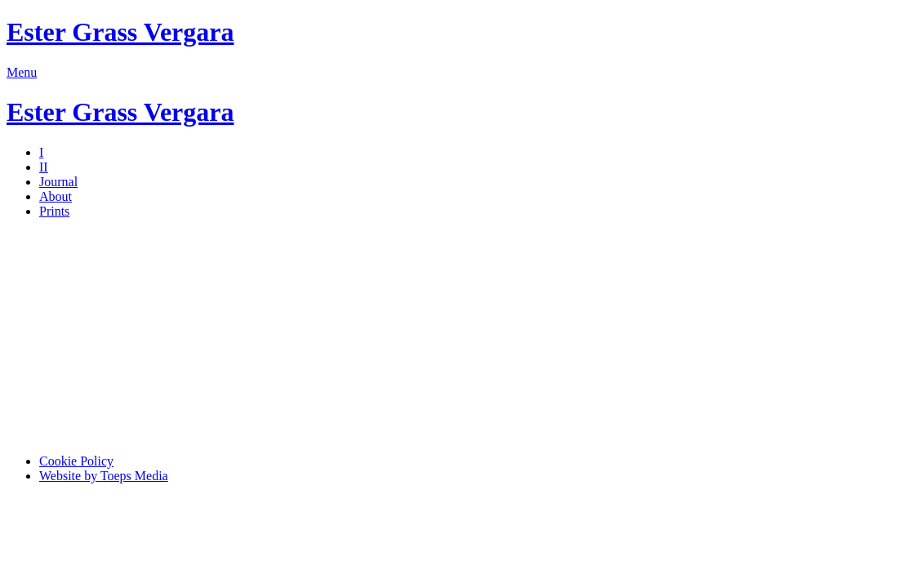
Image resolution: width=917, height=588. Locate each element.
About (56, 196)
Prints (54, 211)
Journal (58, 182)
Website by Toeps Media (104, 476)
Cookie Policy (76, 461)
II (44, 167)
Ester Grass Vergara (120, 32)
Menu (22, 72)
